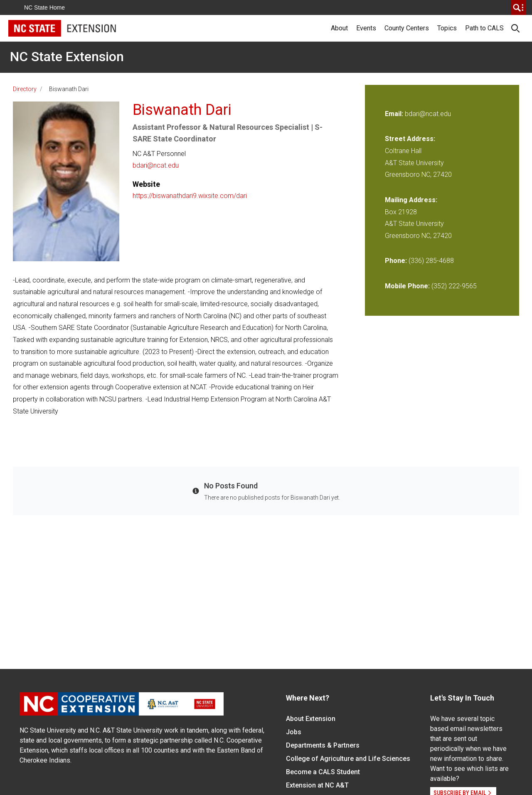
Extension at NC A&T (317, 785)
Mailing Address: (411, 200)
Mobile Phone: (407, 286)
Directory (25, 89)
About (339, 28)
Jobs (294, 732)
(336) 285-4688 (431, 261)
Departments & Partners (323, 745)
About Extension (311, 719)
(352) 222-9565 (454, 286)
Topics (447, 28)
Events (366, 28)
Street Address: (410, 139)
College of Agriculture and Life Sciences (348, 759)
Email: (395, 114)
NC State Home (44, 7)
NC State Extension (67, 57)
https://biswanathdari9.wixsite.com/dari (190, 196)
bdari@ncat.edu (156, 165)
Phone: (396, 261)
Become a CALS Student (323, 772)
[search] (518, 7)
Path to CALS (484, 28)
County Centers (407, 28)
